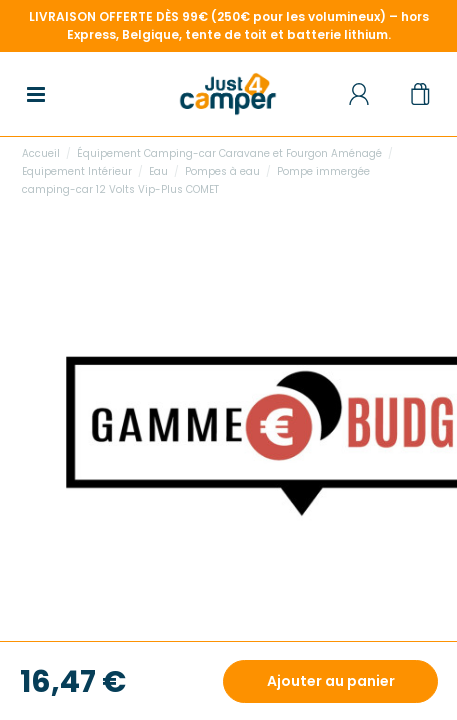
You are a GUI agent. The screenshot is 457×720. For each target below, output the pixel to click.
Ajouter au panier (331, 681)
